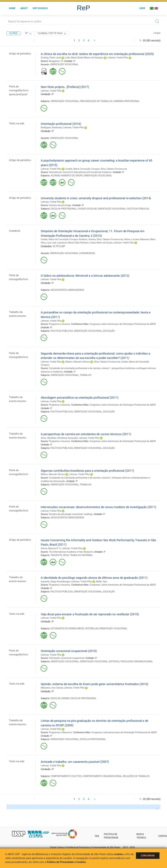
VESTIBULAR (92, 628)
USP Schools (40, 8)
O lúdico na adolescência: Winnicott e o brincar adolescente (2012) (85, 276)
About (24, 8)
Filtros (13, 33)
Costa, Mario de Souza (101, 243)
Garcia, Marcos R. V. (51, 548)
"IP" (28, 34)
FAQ (97, 836)
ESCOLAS (55, 698)
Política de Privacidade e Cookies (66, 862)
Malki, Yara (102, 581)
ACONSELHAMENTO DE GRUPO (67, 176)
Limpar (157, 33)
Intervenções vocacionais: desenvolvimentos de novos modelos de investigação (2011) (98, 507)
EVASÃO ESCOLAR (87, 209)
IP (74, 61)
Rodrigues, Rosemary (51, 127)
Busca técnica (141, 836)
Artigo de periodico (20, 54)
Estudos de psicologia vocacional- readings (71, 514)
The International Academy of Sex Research (71, 552)
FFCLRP (61, 246)
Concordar (148, 856)
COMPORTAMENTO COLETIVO (66, 776)
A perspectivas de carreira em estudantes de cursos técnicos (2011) (86, 434)
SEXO (66, 555)
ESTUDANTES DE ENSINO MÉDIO (67, 628)
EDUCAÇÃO (109, 331)
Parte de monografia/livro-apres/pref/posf (19, 90)
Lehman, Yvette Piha (51, 91)
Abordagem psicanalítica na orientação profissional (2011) (80, 398)
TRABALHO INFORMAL (81, 555)
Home (12, 8)
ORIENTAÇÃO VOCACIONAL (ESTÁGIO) (100, 661)
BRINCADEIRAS (76, 290)
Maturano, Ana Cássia (52, 688)
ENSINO (65, 698)
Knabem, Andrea (87, 239)
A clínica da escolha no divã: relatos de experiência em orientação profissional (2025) (97, 54)
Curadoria (15, 231)
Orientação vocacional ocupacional (67, 658)
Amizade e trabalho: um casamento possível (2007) (75, 762)
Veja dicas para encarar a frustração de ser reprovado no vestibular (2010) (90, 614)
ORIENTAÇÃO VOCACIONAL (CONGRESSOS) (73, 253)
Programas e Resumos (60, 732)
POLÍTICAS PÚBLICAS (138, 209)
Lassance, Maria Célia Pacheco (73, 243)
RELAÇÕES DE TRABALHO (136, 776)
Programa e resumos (60, 324)
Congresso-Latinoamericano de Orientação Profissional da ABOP (124, 732)
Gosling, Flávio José (51, 58)
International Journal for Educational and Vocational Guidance (80, 172)
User (142, 8)
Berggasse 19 (56, 61)
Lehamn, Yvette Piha (118, 58)
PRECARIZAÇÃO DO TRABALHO (96, 101)
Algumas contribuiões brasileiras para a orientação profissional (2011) (87, 471)
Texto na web (17, 123)
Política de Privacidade (111, 836)
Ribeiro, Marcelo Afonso (78, 362)
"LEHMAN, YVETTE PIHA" (52, 34)
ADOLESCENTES (59, 290)
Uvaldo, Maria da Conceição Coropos (59, 239)
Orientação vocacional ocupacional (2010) (69, 651)
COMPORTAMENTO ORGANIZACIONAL (102, 776)
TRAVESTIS (56, 555)
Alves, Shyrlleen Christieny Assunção (59, 438)
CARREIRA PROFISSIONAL (126, 101)
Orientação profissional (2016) (61, 124)
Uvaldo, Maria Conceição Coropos (83, 169)
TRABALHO (86, 375)
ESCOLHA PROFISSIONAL (64, 209)
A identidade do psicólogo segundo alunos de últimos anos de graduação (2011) (94, 578)
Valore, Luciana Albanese (137, 239)
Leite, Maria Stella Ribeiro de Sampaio (84, 58)
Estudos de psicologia (60, 205)
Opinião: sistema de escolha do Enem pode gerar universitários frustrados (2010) (94, 684)
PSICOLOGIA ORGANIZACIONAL (137, 661)
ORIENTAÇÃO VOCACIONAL (64, 64)
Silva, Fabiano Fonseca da (114, 169)
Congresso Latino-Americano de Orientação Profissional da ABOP (122, 324)
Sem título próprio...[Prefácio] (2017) (65, 87)
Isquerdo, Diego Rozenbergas (55, 581)
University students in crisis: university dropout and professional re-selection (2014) (96, 198)
